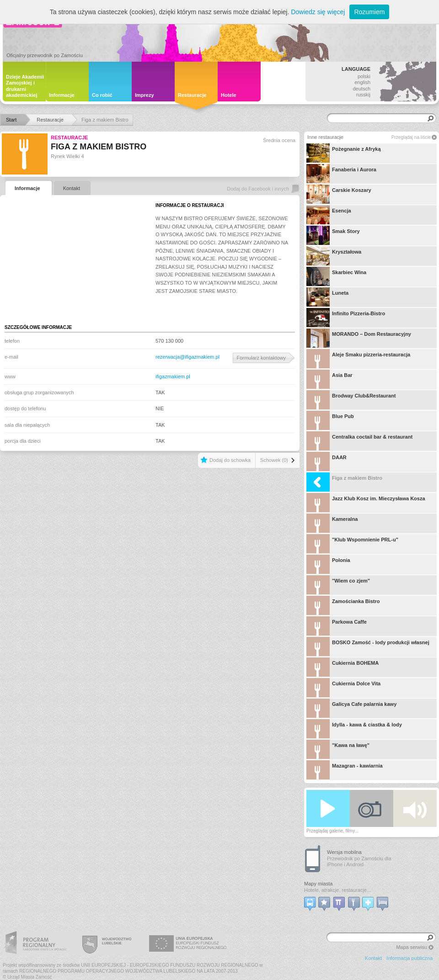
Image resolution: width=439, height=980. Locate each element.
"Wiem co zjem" (338, 585)
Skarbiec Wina (336, 276)
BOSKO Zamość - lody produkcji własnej (368, 646)
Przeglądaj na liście (411, 137)
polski (364, 76)
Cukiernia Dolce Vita (343, 688)
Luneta (327, 297)
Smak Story (333, 235)
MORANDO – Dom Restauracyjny (359, 338)
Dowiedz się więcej (318, 12)
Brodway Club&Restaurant (351, 400)
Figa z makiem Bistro (344, 482)
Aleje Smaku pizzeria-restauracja (358, 359)
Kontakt (373, 958)
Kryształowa (334, 256)
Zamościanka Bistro (343, 605)
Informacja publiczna (410, 958)
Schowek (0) (274, 460)
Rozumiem (369, 12)
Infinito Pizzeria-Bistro (346, 318)
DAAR (327, 461)
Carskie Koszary (339, 194)
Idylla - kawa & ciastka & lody (354, 729)
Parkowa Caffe (337, 626)
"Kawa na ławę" (338, 749)
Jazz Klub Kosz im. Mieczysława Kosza (366, 503)
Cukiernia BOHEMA (343, 667)
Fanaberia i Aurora (341, 174)
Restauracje (70, 138)
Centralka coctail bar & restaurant (359, 441)
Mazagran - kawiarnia (345, 770)
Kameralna (332, 523)
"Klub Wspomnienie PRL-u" (352, 544)
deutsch (361, 89)
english (362, 82)
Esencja (329, 215)
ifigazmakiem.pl (173, 376)
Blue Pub (330, 420)
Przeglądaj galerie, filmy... (332, 831)
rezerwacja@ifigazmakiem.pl (187, 357)
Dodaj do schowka (230, 460)
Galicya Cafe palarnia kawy (351, 708)
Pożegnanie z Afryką (344, 153)
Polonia (328, 564)
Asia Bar (329, 379)
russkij (363, 95)
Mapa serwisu (412, 947)
